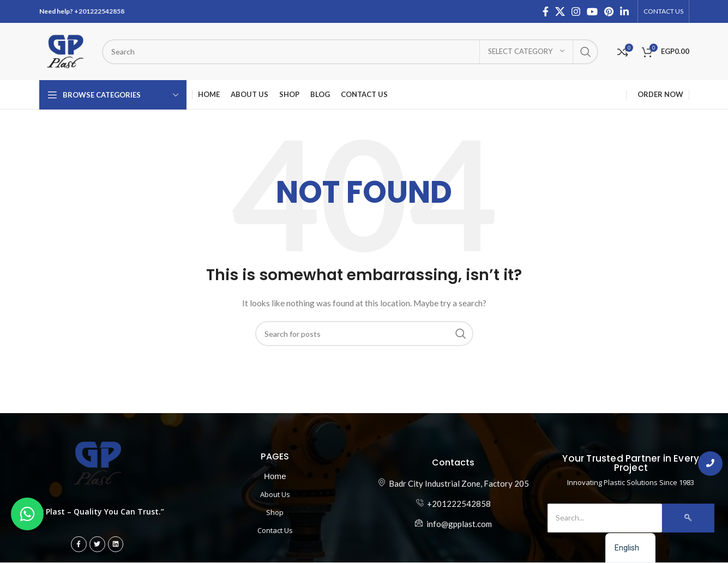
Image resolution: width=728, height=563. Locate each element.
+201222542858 (99, 11)
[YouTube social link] (592, 11)
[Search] (605, 518)
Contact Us (275, 530)
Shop (275, 512)
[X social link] (560, 11)
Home (275, 476)
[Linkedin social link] (624, 11)
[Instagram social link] (576, 11)
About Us (275, 494)
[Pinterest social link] (609, 11)
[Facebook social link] (546, 11)
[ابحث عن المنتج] (350, 52)
